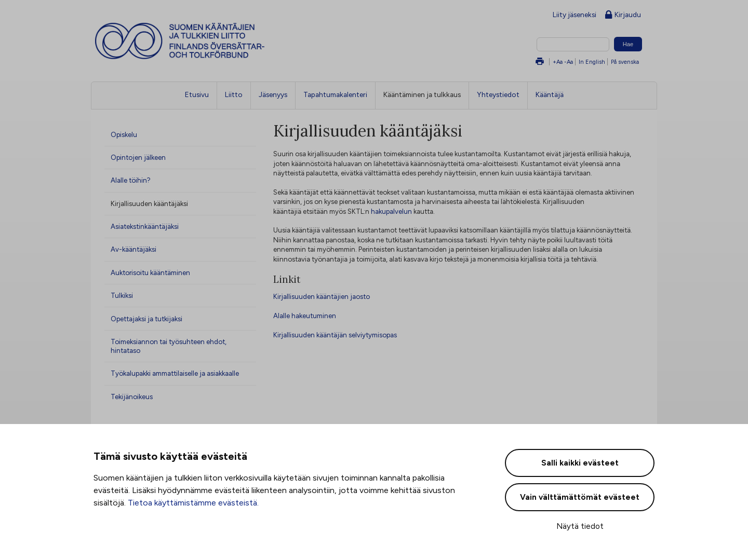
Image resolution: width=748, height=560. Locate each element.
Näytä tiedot (580, 526)
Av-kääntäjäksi (133, 249)
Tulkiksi (122, 295)
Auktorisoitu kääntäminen (150, 272)
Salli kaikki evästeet (580, 463)
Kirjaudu (623, 15)
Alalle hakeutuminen (305, 316)
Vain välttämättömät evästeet (580, 497)
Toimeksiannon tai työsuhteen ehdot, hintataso (169, 346)
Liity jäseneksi (575, 15)
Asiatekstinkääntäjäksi (145, 226)
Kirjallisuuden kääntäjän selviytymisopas (335, 335)
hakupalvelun (391, 211)
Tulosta (540, 62)
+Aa (558, 62)
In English (592, 62)
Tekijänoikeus (132, 397)
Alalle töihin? (131, 180)
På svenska (625, 62)
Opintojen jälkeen (138, 157)
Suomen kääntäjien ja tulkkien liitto (223, 41)
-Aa (569, 62)
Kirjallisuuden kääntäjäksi (149, 203)
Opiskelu (124, 134)
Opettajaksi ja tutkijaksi (146, 319)
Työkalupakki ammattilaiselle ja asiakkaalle (175, 373)
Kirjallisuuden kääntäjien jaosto (322, 296)
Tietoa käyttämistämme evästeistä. (193, 503)
